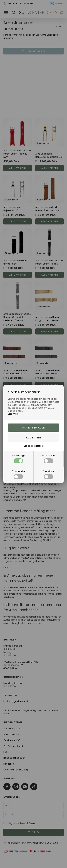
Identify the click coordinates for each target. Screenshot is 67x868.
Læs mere (13, 414)
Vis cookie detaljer (34, 446)
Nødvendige (18, 459)
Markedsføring (48, 459)
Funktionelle (18, 474)
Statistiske (49, 474)
